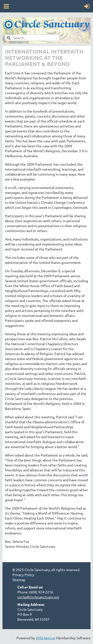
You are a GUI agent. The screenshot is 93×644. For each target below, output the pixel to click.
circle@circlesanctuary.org (38, 597)
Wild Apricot (46, 638)
